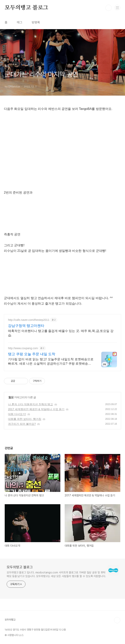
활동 (11, 397)
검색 (109, 8)
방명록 (36, 22)
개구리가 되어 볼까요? (22, 424)
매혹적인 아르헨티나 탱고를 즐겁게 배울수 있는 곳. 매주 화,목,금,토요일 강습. (61, 333)
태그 (20, 22)
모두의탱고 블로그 (26, 8)
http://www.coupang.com (23, 348)
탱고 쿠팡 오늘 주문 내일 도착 (32, 354)
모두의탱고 (10, 620)
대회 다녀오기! (17, 414)
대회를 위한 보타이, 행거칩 (25, 419)
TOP (117, 620)
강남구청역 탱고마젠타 (26, 326)
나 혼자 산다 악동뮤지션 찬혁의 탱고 (30, 404)
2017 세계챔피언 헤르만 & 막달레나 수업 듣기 (36, 409)
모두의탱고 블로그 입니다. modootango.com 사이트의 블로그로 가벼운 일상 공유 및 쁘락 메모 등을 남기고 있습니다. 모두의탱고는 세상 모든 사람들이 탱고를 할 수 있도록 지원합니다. (56, 574)
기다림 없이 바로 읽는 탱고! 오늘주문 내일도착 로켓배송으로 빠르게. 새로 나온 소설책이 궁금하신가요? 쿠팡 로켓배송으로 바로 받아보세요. (51, 362)
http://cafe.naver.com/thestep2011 (29, 320)
